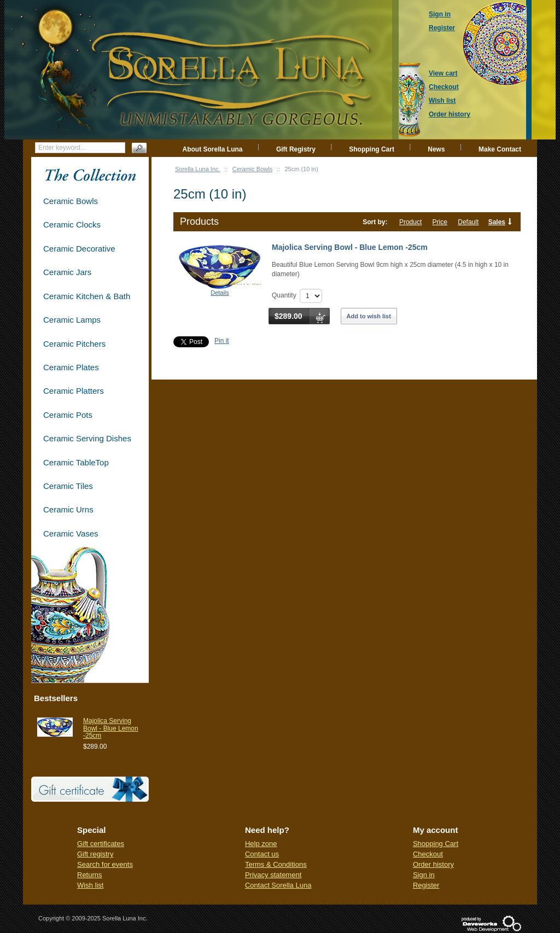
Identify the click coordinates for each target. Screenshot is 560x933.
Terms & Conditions (276, 864)
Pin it (222, 341)
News (436, 149)
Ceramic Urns (68, 509)
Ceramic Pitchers (74, 344)
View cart (443, 73)
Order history (433, 864)
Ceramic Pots (68, 415)
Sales (497, 222)
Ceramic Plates (71, 367)
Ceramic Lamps (72, 320)
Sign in (424, 875)
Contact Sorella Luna (278, 885)
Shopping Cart (372, 149)
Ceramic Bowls (252, 169)
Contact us (262, 854)
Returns (90, 875)
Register (426, 885)
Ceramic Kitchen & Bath (87, 296)
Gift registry (95, 854)
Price (440, 222)
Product (410, 222)
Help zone (261, 844)
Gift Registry (296, 149)
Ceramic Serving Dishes (87, 438)
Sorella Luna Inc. (198, 169)
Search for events (105, 864)
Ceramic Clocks (72, 224)
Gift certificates (101, 844)
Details (220, 293)
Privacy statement (273, 875)
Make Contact (500, 149)
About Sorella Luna (213, 149)
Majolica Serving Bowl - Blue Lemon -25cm (350, 247)
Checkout (428, 854)
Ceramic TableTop (76, 462)
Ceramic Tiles (68, 486)
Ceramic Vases (71, 533)
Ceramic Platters (74, 391)
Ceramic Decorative (79, 249)
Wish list (90, 885)
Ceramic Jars (67, 272)
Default (468, 222)
